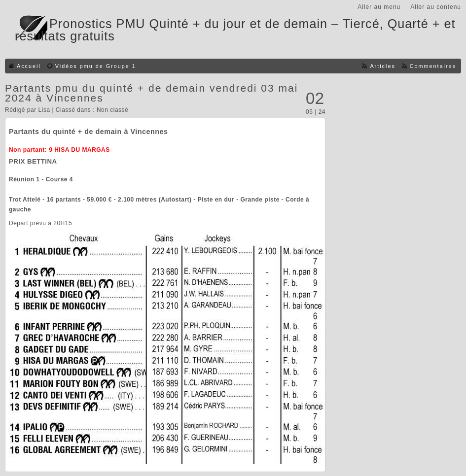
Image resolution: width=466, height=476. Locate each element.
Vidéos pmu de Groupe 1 (96, 66)
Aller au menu (379, 7)
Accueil (29, 66)
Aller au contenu (436, 7)
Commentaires (433, 66)
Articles (382, 66)
